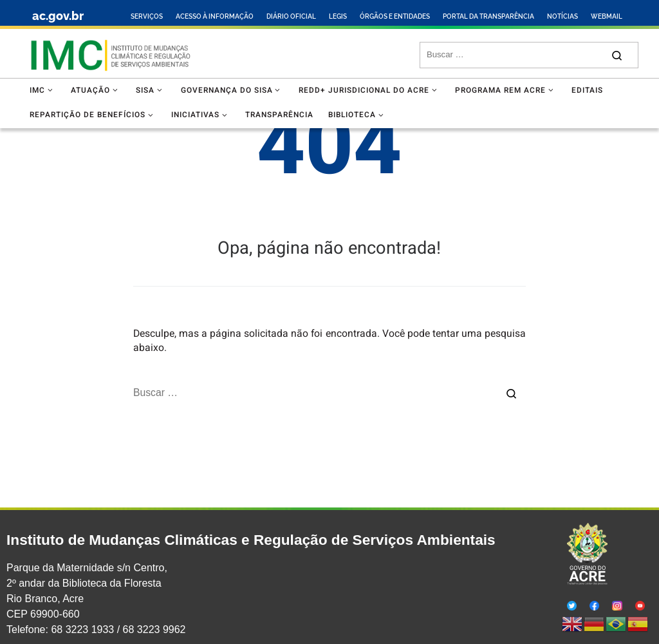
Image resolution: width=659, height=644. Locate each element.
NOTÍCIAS (562, 16)
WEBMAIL (607, 16)
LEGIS (338, 16)
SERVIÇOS (147, 16)
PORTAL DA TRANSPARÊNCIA (488, 16)
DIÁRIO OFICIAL (291, 16)
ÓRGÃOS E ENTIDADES (395, 16)
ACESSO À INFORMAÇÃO (215, 16)
